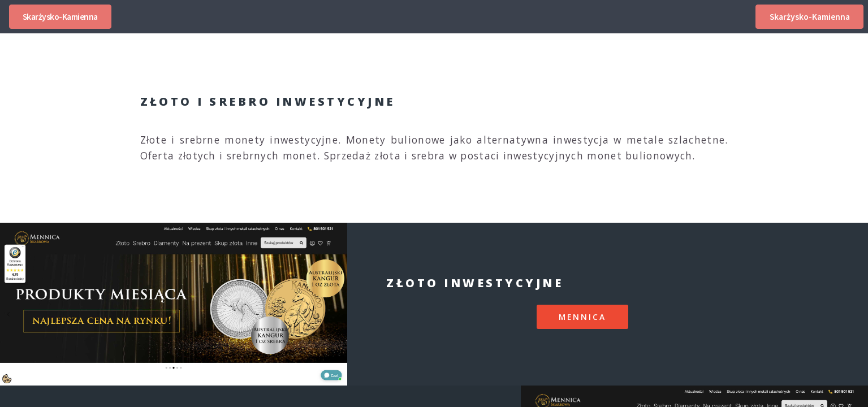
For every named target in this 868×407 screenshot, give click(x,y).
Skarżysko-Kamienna (60, 17)
